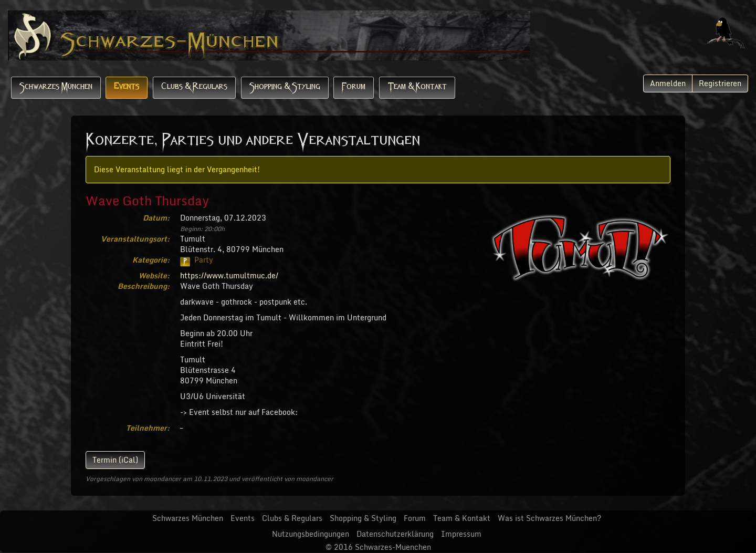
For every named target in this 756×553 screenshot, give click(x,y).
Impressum (461, 534)
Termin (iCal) (115, 460)
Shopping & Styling (285, 87)
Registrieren (720, 83)
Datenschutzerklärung (395, 534)
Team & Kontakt (417, 87)
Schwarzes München (56, 87)
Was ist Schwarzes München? (549, 518)
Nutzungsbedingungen (311, 534)
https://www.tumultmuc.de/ (229, 275)
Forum (354, 87)
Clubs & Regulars (194, 87)
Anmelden (668, 83)
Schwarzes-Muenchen (393, 547)
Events (127, 87)
